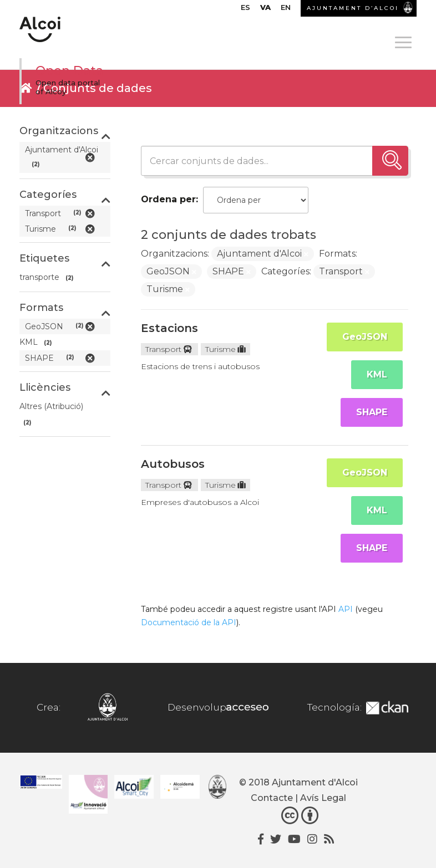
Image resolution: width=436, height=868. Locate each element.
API (346, 609)
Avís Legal (323, 798)
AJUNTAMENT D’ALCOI (353, 8)
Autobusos (173, 464)
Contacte (272, 798)
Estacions (169, 328)
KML (377, 374)
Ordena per (168, 199)
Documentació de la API (189, 622)
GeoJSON (365, 337)
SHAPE (372, 412)
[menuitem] (245, 10)
